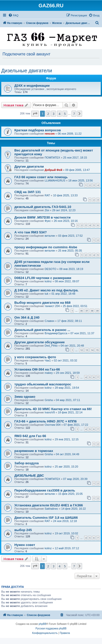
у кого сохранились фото (35, 357)
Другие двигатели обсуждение (40, 342)
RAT (47, 195)
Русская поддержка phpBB (51, 628)
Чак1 (48, 360)
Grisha (49, 400)
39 (97, 311)
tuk (46, 294)
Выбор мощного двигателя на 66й (42, 303)
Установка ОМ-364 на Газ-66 (37, 369)
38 (92, 311)
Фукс (48, 221)
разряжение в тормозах (34, 451)
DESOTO (50, 269)
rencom (50, 134)
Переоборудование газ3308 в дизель (45, 490)
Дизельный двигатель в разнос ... (42, 330)
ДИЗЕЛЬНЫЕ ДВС (29, 476)
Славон (49, 321)
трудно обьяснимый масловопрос (43, 384)
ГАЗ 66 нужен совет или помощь (41, 177)
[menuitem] (13, 15)
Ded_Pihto (51, 346)
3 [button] (54, 114)
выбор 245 (23, 530)
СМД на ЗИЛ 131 (28, 192)
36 (81, 311)
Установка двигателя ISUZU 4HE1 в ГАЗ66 (49, 505)
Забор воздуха (27, 463)
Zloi (47, 210)
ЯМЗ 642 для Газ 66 (30, 436)
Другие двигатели (29, 166)
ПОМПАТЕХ (52, 158)
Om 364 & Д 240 (27, 317)
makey (49, 373)
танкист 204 (52, 306)
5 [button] (65, 114)
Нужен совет (25, 545)
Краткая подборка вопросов (38, 130)
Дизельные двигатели (27, 71)
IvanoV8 (50, 412)
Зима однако (25, 397)
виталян (50, 236)
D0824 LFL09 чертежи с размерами (43, 278)
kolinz (48, 281)
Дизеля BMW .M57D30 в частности (42, 217)
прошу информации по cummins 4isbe (46, 247)
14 (92, 350)
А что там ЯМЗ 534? (31, 232)
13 (87, 350)
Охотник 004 (53, 425)
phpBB (43, 624)
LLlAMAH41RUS (55, 180)
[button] (35, 114)
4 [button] (59, 114)
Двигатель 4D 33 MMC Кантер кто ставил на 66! (53, 409)
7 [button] (74, 114)
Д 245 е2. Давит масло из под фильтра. (46, 290)
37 (87, 311)
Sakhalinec (51, 509)
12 (81, 350)
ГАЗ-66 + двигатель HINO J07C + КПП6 (45, 421)
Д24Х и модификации (32, 86)
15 (97, 350)
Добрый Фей (53, 170)
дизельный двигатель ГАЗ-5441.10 (43, 207)
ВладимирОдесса (56, 333)
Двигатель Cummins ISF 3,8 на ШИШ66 (46, 518)
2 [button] (48, 114)
